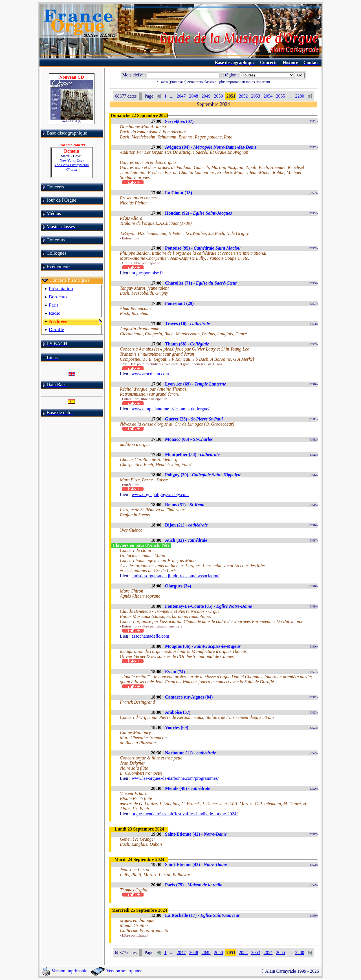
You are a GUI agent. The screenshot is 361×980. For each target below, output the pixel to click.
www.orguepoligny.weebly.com (160, 495)
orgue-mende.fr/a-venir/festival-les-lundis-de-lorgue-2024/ (185, 814)
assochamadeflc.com (150, 636)
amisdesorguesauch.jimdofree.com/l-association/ (176, 576)
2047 (181, 96)
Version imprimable (65, 971)
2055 (280, 96)
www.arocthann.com (150, 374)
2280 (300, 96)
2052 (243, 96)
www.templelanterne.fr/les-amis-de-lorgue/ (171, 409)
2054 (268, 96)
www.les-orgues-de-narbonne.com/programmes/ (175, 778)
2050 (218, 96)
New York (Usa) (72, 165)
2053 (256, 96)
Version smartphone (116, 971)
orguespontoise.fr (147, 273)
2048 (193, 96)
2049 (206, 96)
